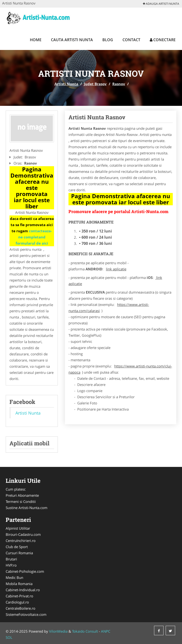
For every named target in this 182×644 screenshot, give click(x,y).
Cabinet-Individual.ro (23, 590)
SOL (9, 637)
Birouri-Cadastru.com (23, 534)
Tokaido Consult (85, 631)
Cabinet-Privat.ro (19, 596)
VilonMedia (58, 631)
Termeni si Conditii (21, 501)
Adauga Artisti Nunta (161, 4)
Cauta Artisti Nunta (72, 40)
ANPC (106, 631)
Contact (131, 40)
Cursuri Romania (19, 553)
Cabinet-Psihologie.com (25, 571)
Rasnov (119, 84)
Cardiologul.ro (17, 602)
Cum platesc (16, 489)
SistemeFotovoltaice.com (26, 614)
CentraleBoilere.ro (20, 608)
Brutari (11, 559)
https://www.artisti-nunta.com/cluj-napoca (120, 369)
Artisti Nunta (66, 84)
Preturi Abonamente (22, 495)
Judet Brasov (95, 84)
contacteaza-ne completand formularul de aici (34, 237)
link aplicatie (116, 269)
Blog (108, 40)
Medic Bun (14, 577)
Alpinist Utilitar (18, 528)
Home (36, 40)
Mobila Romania (19, 584)
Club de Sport (17, 547)
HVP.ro (11, 565)
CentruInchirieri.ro (21, 541)
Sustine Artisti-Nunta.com (27, 508)
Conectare (163, 40)
